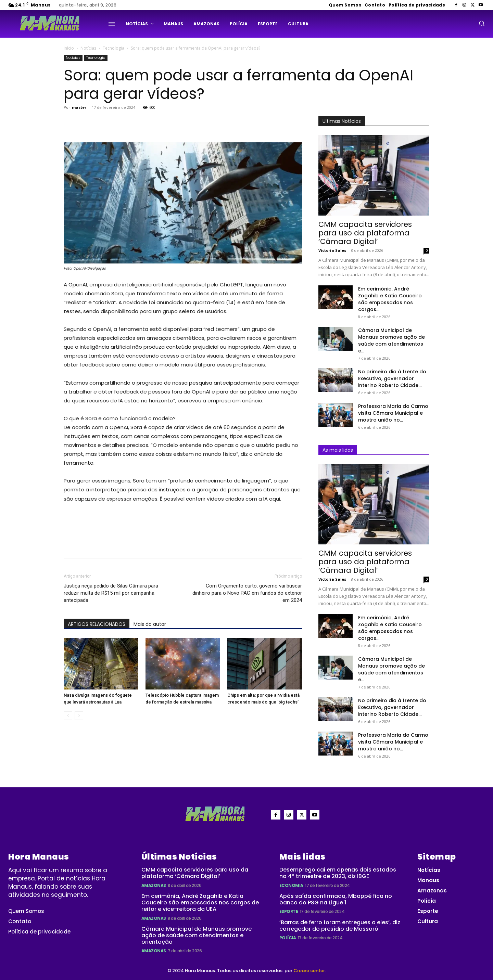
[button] (482, 23)
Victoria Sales (332, 250)
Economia (291, 885)
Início (69, 48)
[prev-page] (68, 716)
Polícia (288, 938)
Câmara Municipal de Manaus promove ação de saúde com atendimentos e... (391, 340)
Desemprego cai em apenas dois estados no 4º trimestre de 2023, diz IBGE (338, 873)
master (79, 107)
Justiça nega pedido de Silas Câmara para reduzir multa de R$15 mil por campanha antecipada (111, 593)
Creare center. (310, 971)
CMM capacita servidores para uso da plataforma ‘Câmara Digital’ (365, 233)
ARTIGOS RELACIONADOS (97, 624)
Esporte (289, 911)
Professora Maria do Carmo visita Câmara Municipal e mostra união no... (393, 413)
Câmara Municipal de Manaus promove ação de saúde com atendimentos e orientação (197, 935)
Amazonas (154, 885)
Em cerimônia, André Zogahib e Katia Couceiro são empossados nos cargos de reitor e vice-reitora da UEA (200, 902)
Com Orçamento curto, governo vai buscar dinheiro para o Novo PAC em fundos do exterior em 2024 (247, 593)
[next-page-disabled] (79, 716)
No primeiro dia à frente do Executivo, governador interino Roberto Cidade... (392, 378)
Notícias (88, 48)
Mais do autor (150, 624)
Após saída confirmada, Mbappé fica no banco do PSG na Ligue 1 (336, 899)
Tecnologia (113, 48)
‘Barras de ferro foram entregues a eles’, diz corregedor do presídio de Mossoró (340, 926)
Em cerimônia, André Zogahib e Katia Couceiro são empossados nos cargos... (390, 299)
